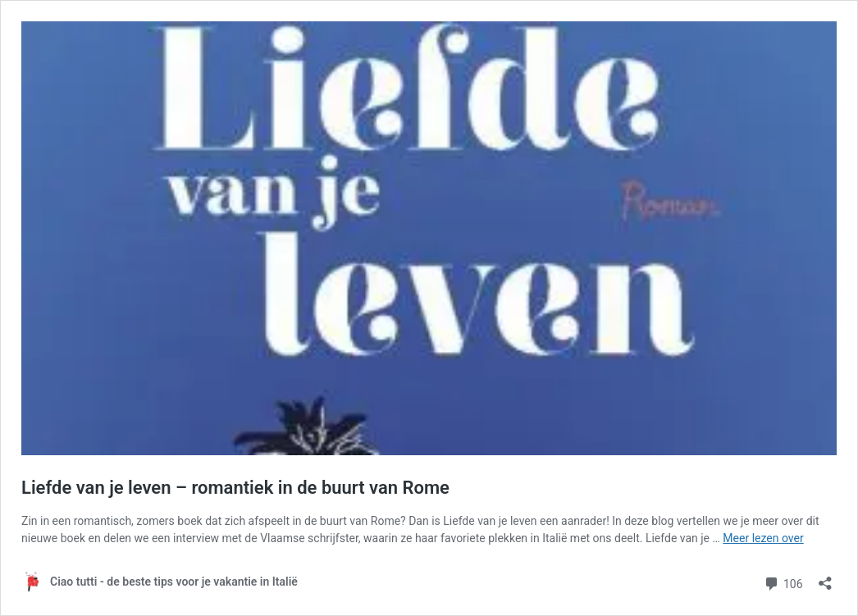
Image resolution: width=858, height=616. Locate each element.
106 (783, 582)
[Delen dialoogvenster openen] (825, 578)
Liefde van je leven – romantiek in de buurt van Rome (235, 488)
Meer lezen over (763, 538)
